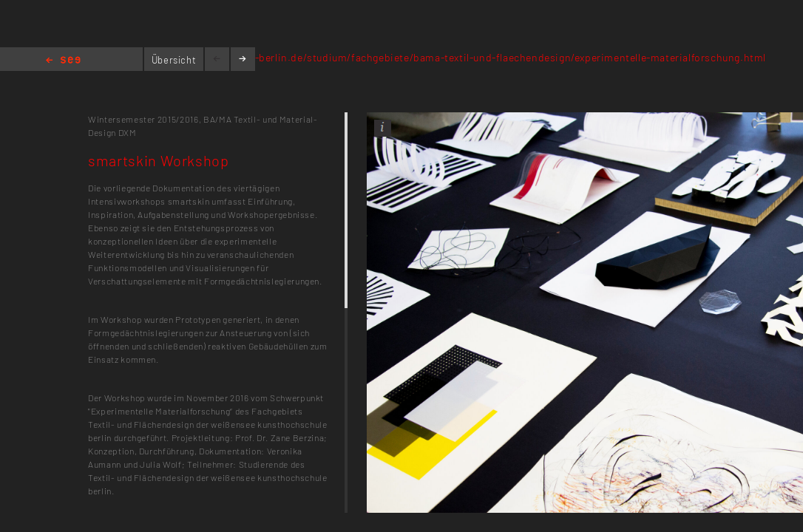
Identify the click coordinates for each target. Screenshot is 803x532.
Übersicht (174, 60)
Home (63, 61)
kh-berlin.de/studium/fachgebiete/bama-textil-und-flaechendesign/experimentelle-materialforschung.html (504, 57)
